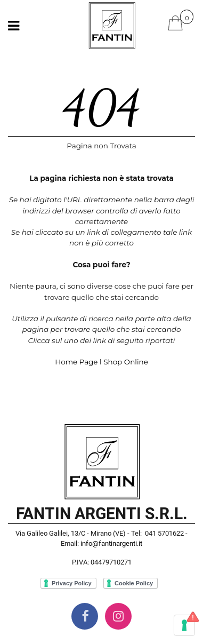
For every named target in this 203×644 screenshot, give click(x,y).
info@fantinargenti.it (111, 543)
